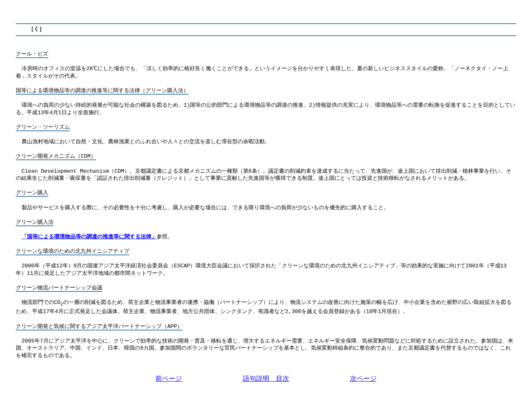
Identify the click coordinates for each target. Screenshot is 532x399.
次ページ (363, 378)
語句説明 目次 (266, 378)
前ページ (169, 378)
